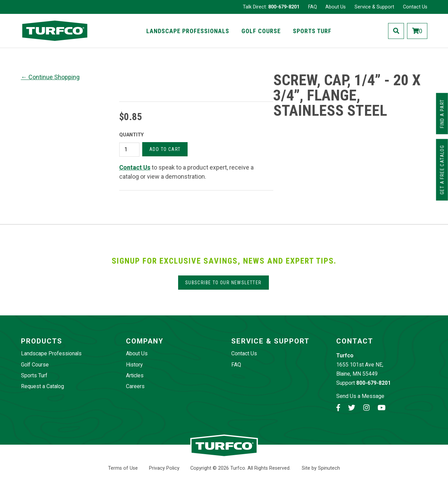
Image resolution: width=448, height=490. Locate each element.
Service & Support (374, 7)
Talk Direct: (271, 7)
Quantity (131, 135)
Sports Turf (312, 31)
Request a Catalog (42, 386)
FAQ (313, 7)
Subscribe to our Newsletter (223, 283)
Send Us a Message (360, 396)
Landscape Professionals (188, 31)
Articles (135, 375)
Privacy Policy (164, 468)
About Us (336, 7)
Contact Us (415, 7)
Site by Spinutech (321, 468)
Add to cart (165, 149)
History (134, 365)
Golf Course (261, 31)
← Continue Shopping (50, 77)
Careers (135, 386)
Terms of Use (123, 468)
